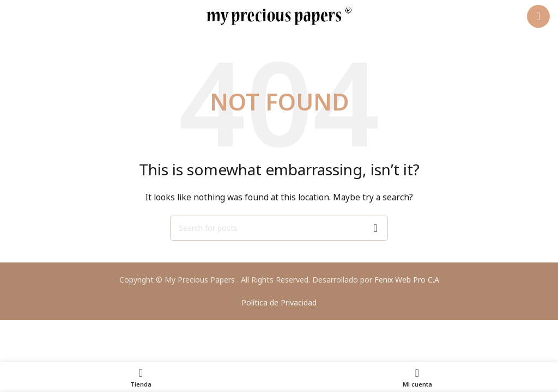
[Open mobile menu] (538, 16)
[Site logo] (279, 16)
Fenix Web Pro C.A (407, 280)
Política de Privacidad (279, 302)
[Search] (279, 228)
